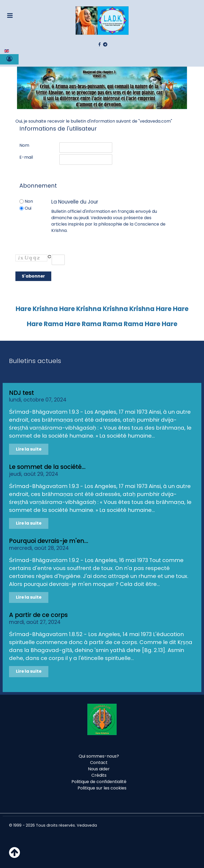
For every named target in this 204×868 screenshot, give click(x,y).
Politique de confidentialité (99, 782)
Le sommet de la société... (47, 467)
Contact (99, 763)
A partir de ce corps (38, 615)
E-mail (26, 157)
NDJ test (22, 393)
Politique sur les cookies (102, 788)
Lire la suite (29, 449)
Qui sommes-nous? (99, 756)
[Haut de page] (14, 856)
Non (29, 201)
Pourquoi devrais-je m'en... (49, 541)
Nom (24, 145)
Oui (28, 208)
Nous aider (99, 769)
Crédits (99, 775)
